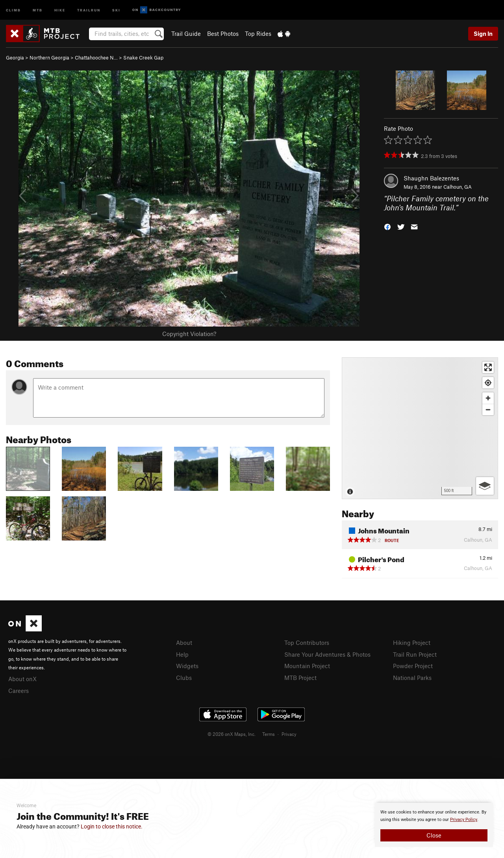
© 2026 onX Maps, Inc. (232, 734)
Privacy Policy (464, 820)
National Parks (412, 678)
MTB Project (300, 678)
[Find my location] (488, 383)
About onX (22, 679)
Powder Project (413, 666)
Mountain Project (307, 666)
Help (182, 654)
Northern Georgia (49, 58)
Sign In (483, 33)
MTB (38, 10)
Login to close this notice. (112, 826)
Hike (60, 10)
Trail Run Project (415, 654)
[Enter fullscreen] (488, 367)
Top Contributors (307, 643)
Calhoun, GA (458, 187)
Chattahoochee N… (96, 58)
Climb (13, 10)
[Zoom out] (488, 409)
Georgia (15, 58)
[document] (434, 825)
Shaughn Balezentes (431, 178)
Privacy (289, 734)
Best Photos (223, 33)
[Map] (420, 428)
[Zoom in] (488, 398)
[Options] (485, 486)
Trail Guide (186, 33)
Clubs (184, 678)
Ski (116, 10)
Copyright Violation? (189, 334)
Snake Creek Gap (143, 58)
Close (434, 835)
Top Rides (258, 33)
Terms (269, 734)
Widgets (187, 666)
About (184, 643)
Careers (19, 691)
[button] (387, 226)
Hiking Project (412, 643)
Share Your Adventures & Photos (327, 654)
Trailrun (89, 10)
